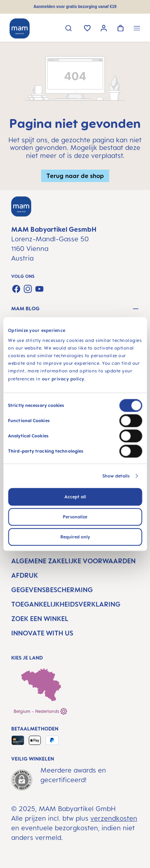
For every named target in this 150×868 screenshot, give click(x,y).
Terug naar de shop (75, 176)
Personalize (75, 517)
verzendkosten (114, 818)
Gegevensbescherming (52, 590)
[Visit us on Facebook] (16, 289)
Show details (116, 476)
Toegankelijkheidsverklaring (66, 604)
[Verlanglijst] (87, 29)
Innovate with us (42, 633)
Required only (75, 537)
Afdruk (25, 575)
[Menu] (137, 29)
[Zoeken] (69, 29)
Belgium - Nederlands (40, 711)
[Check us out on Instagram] (28, 289)
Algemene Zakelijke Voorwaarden (73, 561)
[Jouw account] (104, 29)
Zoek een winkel (40, 619)
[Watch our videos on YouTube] (39, 289)
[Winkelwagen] (121, 29)
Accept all (75, 497)
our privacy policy (63, 379)
